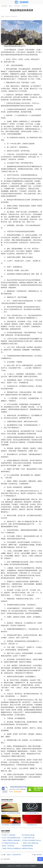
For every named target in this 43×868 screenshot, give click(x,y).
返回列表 (39, 855)
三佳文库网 (18, 866)
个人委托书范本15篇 (28, 838)
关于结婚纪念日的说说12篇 (10, 843)
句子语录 (17, 6)
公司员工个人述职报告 (9, 835)
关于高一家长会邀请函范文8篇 (11, 838)
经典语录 (25, 6)
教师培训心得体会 (28, 848)
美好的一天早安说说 (8, 846)
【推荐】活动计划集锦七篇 (30, 843)
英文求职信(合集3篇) (28, 835)
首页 (10, 6)
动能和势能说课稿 (28, 846)
